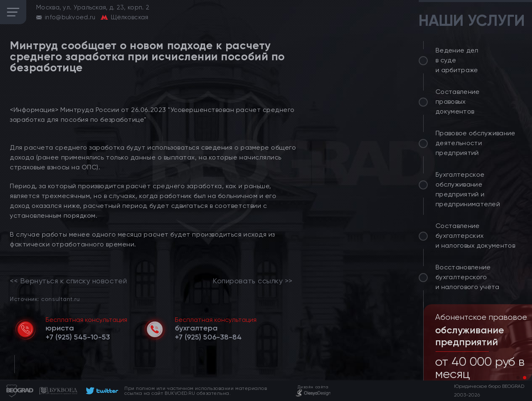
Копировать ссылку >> (253, 281)
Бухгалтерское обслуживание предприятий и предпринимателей (468, 189)
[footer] (101, 391)
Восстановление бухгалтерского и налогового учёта (468, 277)
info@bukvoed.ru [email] (70, 17)
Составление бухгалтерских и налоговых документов (475, 236)
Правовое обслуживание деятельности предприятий (476, 143)
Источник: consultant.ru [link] (45, 299)
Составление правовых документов (458, 101)
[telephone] (78, 337)
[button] (518, 378)
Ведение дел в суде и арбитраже (457, 60)
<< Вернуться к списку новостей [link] (68, 281)
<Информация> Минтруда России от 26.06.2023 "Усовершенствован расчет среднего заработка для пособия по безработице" (152, 115)
